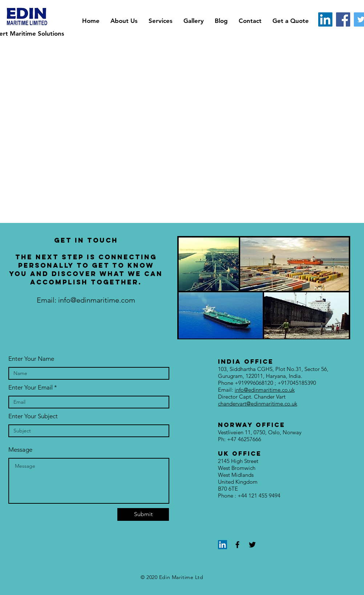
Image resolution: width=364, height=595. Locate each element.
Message (20, 450)
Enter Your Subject (33, 416)
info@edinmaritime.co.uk (265, 390)
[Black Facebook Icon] (237, 545)
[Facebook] (343, 19)
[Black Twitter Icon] (252, 545)
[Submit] (143, 514)
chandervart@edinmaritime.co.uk (258, 404)
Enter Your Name (31, 359)
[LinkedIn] (325, 19)
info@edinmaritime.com (97, 300)
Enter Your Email (31, 388)
